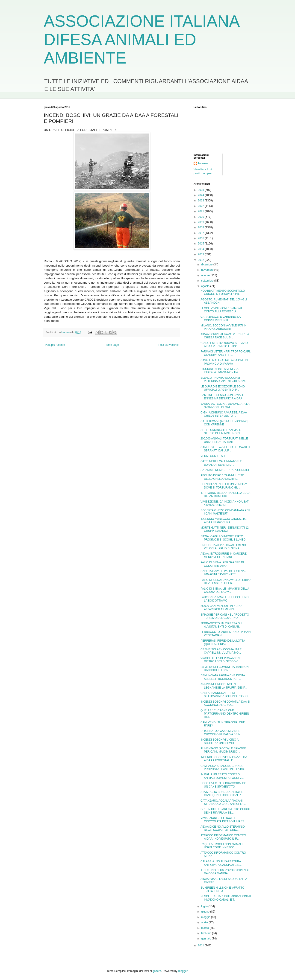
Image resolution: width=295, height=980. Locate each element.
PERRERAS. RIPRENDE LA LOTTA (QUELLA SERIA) (223, 642)
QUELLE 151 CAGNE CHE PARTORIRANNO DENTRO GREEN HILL (225, 714)
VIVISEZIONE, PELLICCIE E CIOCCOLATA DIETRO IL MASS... (223, 820)
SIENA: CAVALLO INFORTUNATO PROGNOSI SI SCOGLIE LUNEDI (223, 538)
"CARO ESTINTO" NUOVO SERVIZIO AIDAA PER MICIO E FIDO (224, 345)
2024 (201, 195)
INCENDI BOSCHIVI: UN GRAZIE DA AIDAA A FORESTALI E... (224, 759)
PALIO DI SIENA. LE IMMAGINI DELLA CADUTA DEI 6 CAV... (225, 590)
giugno (206, 912)
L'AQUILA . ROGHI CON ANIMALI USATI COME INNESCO (221, 846)
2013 (201, 254)
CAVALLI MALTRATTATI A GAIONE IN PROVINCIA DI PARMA (224, 362)
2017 (201, 233)
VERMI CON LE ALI (213, 456)
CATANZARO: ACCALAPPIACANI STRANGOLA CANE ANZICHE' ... (223, 802)
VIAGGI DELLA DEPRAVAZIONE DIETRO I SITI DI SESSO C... (221, 660)
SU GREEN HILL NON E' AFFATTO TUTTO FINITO (222, 889)
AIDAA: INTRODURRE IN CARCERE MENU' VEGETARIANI (224, 555)
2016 (201, 238)
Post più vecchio (169, 345)
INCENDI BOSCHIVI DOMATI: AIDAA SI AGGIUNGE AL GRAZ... (225, 703)
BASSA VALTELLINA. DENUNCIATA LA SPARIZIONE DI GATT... (225, 405)
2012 (201, 260)
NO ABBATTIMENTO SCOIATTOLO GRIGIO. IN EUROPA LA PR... (223, 292)
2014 (201, 249)
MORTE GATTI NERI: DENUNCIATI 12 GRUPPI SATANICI (225, 529)
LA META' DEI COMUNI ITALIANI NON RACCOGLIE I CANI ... (225, 669)
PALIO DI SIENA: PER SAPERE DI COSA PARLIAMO (222, 564)
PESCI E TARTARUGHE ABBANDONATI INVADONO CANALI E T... (226, 898)
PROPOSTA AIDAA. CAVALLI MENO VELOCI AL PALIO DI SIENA (223, 547)
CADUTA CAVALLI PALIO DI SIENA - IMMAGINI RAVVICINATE (223, 573)
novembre (208, 270)
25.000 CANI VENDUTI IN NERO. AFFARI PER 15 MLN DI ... (221, 608)
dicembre (207, 265)
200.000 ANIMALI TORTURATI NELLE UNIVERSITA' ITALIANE (224, 440)
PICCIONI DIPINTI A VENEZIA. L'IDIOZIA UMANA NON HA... (220, 371)
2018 (201, 227)
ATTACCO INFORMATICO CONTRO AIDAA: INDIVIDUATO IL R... (223, 837)
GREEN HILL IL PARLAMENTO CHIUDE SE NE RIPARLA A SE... (226, 811)
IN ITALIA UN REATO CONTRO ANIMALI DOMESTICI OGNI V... (222, 776)
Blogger (183, 971)
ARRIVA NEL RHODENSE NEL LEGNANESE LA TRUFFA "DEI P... (224, 686)
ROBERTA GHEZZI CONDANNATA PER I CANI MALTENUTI (225, 512)
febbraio (207, 933)
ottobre (206, 275)
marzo (205, 928)
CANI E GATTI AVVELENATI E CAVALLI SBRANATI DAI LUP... (225, 449)
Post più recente (55, 345)
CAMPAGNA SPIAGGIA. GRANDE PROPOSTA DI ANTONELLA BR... (223, 768)
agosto (206, 286)
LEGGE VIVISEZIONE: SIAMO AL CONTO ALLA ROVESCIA (221, 310)
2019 (201, 222)
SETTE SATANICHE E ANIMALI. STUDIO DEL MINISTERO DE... (222, 432)
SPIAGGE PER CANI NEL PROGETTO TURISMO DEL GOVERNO (225, 616)
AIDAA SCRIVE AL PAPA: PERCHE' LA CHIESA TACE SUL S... (225, 336)
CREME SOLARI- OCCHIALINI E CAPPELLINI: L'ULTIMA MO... (221, 651)
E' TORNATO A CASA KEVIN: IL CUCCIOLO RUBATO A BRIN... (222, 733)
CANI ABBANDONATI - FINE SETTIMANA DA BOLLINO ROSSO (224, 695)
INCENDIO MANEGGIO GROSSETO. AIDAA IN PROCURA (224, 521)
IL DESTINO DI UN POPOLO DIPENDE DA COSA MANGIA (225, 872)
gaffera (157, 971)
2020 (201, 217)
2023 (201, 201)
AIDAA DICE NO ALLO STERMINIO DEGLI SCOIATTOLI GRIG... (223, 828)
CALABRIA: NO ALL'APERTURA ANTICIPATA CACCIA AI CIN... (221, 863)
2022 (201, 206)
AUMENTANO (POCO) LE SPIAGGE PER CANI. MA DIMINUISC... (223, 750)
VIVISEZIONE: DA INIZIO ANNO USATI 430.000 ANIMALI (225, 503)
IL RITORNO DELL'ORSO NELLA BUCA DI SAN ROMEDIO (225, 494)
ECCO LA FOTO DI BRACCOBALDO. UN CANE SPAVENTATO (224, 785)
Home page (112, 345)
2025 (201, 190)
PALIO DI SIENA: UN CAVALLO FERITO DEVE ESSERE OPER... (226, 582)
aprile (205, 922)
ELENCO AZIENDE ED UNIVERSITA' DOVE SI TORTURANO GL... (224, 486)
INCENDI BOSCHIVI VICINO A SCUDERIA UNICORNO (220, 741)
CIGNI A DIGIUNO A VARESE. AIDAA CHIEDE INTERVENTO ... (224, 414)
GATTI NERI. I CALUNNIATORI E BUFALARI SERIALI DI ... (221, 463)
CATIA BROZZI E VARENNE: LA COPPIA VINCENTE (221, 318)
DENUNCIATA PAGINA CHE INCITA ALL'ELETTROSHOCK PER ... (223, 677)
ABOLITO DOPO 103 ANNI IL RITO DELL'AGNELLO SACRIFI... (222, 477)
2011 (201, 945)
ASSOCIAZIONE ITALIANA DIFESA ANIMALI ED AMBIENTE (141, 40)
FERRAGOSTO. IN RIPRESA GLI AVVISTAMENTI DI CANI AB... (221, 625)
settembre (208, 281)
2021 (201, 211)
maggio (206, 917)
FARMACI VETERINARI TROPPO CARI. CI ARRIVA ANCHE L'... (226, 353)
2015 (201, 244)
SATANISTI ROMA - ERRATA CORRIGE (225, 470)
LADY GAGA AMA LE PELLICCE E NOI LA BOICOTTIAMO (225, 599)
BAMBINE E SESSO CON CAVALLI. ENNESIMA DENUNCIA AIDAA (223, 397)
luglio (205, 906)
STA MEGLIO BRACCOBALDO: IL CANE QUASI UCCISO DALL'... (222, 794)
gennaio (206, 939)
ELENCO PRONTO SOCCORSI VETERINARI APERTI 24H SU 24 (223, 379)
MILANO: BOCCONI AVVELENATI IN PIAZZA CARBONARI (223, 327)
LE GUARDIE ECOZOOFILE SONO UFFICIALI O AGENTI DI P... (223, 388)
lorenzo (203, 163)
